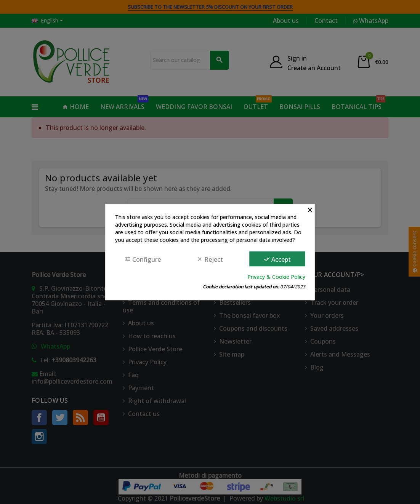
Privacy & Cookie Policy (276, 277)
